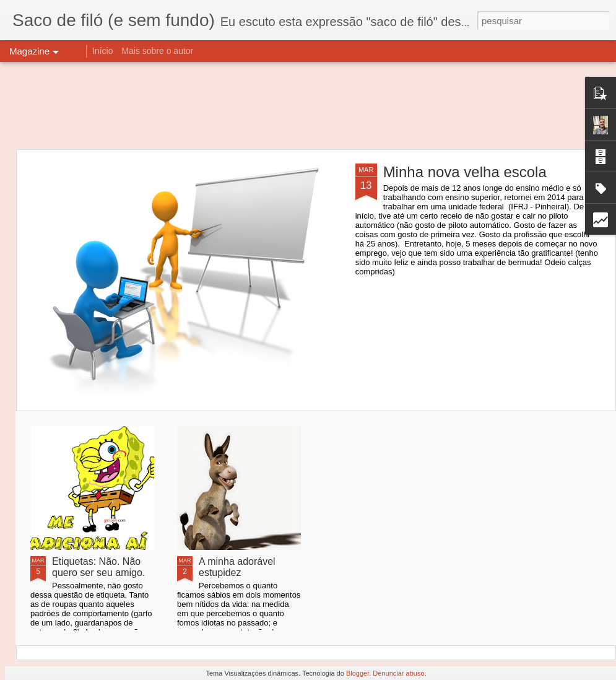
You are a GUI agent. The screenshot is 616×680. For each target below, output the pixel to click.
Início (102, 51)
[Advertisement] (308, 105)
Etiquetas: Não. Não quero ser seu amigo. (98, 567)
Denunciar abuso (398, 673)
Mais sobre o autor (157, 51)
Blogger (358, 673)
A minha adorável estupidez (237, 567)
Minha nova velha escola (465, 172)
